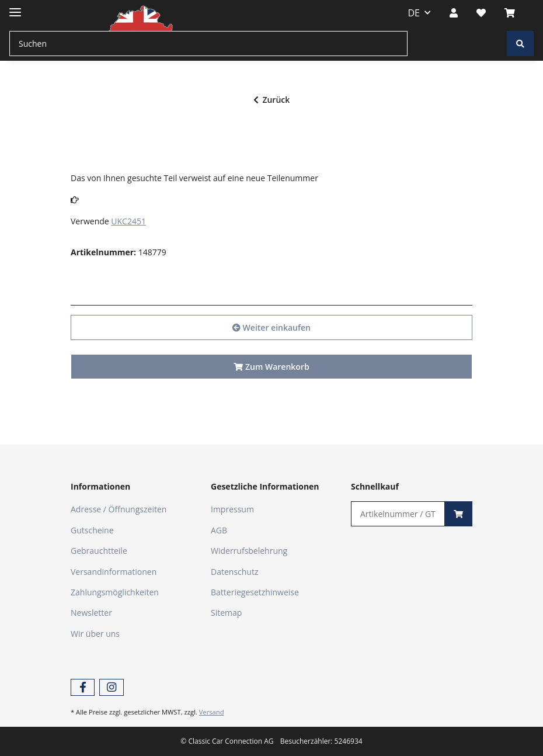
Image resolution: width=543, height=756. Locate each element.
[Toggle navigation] (15, 7)
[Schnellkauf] (398, 514)
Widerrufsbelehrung (249, 551)
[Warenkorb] (514, 13)
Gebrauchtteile (99, 551)
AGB (219, 530)
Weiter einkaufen (271, 327)
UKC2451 (128, 221)
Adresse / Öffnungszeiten (119, 509)
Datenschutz (234, 572)
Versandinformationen (114, 572)
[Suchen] (208, 44)
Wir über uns (95, 634)
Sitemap (226, 613)
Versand (212, 712)
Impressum (232, 509)
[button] (454, 13)
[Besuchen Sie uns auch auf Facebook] (83, 687)
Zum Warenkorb (271, 367)
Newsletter (91, 613)
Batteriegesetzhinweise (255, 592)
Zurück (272, 100)
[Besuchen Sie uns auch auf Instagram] (111, 687)
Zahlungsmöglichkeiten (115, 592)
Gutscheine (92, 530)
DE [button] (414, 13)
